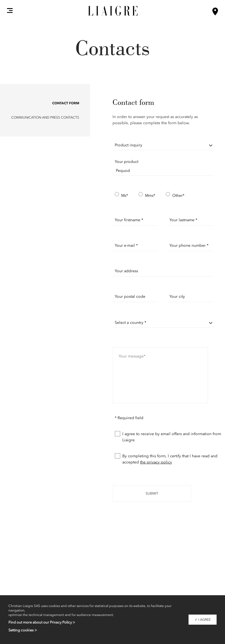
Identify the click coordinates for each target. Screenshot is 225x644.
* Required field (129, 418)
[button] (10, 10)
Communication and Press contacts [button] (45, 117)
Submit (152, 493)
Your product (127, 162)
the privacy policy (156, 462)
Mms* (147, 195)
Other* (175, 195)
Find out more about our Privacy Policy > (42, 622)
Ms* (121, 195)
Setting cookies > (23, 630)
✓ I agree (203, 620)
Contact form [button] (66, 103)
